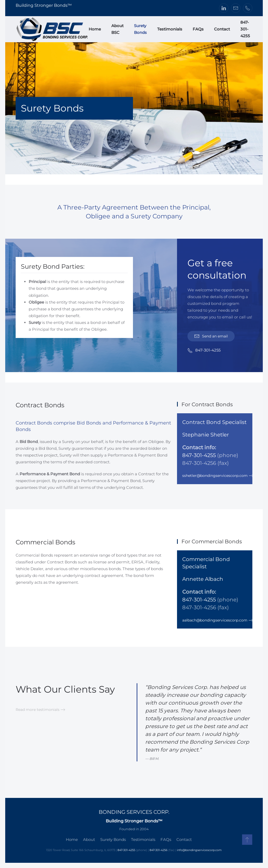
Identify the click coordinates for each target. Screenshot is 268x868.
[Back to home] (52, 29)
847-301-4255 (245, 29)
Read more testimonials (38, 710)
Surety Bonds (140, 29)
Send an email (211, 336)
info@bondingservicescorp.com (198, 850)
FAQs (198, 29)
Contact (222, 29)
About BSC (117, 29)
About (88, 839)
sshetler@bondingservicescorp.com (215, 476)
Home (95, 29)
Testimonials (170, 29)
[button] (246, 840)
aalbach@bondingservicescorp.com (215, 620)
